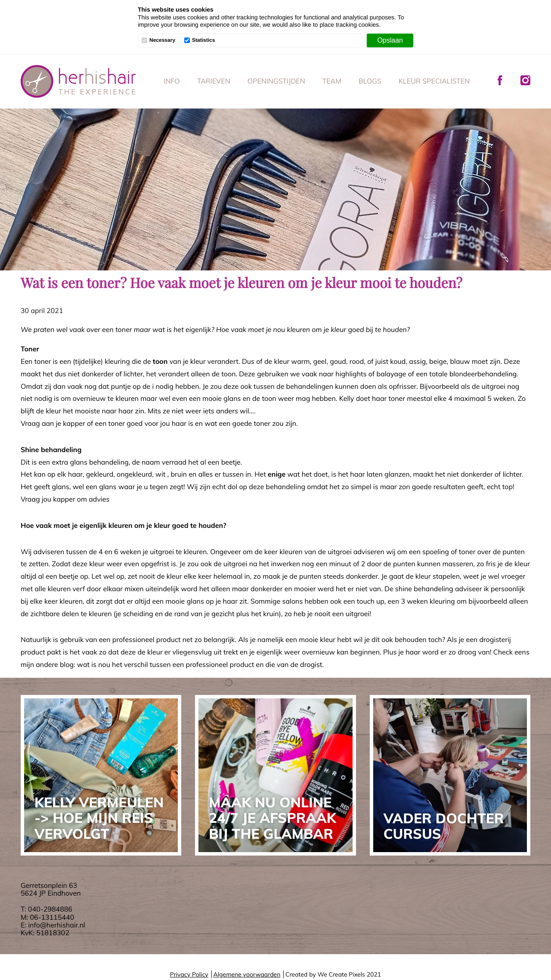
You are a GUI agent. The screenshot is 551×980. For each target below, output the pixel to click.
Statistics (203, 40)
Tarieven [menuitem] (214, 81)
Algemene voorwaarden (247, 974)
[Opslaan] (390, 40)
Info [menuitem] (172, 81)
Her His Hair (78, 81)
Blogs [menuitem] (370, 81)
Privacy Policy (189, 974)
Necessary (162, 40)
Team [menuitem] (332, 81)
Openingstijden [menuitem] (276, 81)
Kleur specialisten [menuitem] (434, 81)
